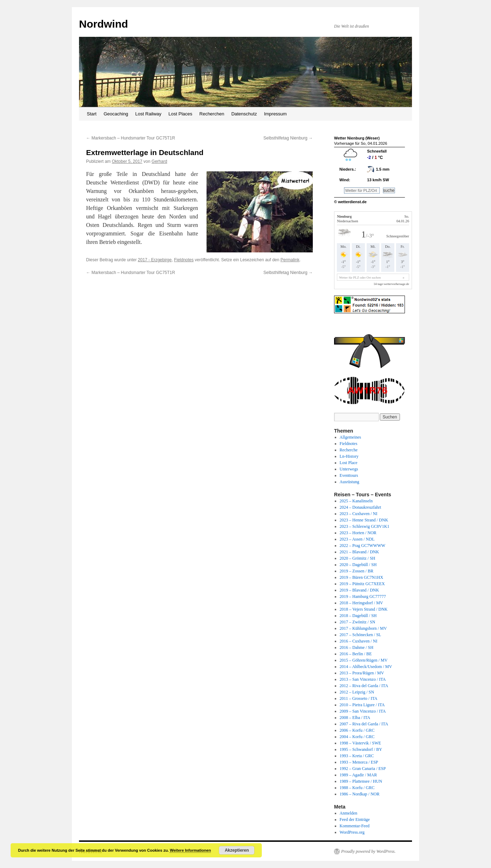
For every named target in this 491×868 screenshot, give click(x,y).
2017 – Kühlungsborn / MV (363, 628)
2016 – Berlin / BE (356, 654)
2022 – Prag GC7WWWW (363, 546)
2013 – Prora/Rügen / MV (362, 673)
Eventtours (349, 475)
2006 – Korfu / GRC (357, 730)
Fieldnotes (184, 260)
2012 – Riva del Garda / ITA (364, 686)
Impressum (275, 114)
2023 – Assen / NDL (357, 539)
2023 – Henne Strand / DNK (364, 520)
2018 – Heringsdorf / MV (362, 603)
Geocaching (116, 114)
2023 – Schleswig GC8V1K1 (365, 526)
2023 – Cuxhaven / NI (359, 514)
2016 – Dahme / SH (357, 647)
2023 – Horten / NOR (358, 533)
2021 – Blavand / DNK (359, 552)
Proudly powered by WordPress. (368, 851)
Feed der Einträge (355, 820)
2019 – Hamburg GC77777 (363, 596)
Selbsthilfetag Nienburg (288, 138)
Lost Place (349, 463)
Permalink (290, 260)
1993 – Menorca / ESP (359, 762)
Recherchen (212, 114)
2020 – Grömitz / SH (358, 558)
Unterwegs (349, 469)
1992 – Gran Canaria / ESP (363, 769)
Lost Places (180, 114)
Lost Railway (148, 114)
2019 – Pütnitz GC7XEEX (362, 584)
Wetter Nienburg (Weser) (357, 138)
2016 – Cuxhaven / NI (359, 641)
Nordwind (103, 24)
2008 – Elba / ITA (355, 718)
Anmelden (349, 813)
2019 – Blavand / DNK (359, 590)
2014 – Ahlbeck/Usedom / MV (366, 667)
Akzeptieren (237, 850)
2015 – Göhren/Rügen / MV (364, 660)
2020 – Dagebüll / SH (358, 565)
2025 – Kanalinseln (356, 501)
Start (92, 114)
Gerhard (159, 161)
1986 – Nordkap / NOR (360, 794)
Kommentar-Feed (355, 826)
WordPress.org (352, 832)
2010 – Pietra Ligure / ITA (362, 705)
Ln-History (349, 456)
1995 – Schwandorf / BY (361, 749)
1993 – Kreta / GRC (357, 756)
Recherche (349, 450)
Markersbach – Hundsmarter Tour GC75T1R (131, 138)
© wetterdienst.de (350, 202)
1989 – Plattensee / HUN (361, 781)
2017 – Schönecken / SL (360, 635)
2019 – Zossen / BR (357, 571)
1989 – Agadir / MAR (358, 775)
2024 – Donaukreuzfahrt (360, 507)
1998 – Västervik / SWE (360, 743)
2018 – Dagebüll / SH (358, 616)
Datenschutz (244, 114)
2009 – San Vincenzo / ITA (363, 711)
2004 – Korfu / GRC (357, 737)
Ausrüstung (349, 482)
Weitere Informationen (190, 850)
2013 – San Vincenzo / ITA (363, 679)
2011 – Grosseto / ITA (359, 698)
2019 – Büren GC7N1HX (362, 577)
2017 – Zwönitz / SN (358, 622)
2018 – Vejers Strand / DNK (364, 609)
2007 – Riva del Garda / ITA (364, 724)
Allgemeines (351, 437)
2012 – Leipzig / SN (357, 692)
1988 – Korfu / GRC (357, 788)
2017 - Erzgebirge (155, 260)
